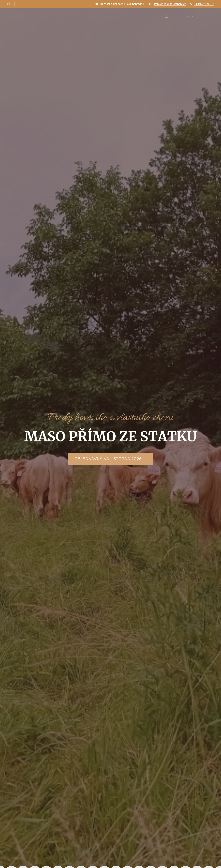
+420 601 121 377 (204, 4)
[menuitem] (189, 16)
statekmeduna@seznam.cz (170, 4)
